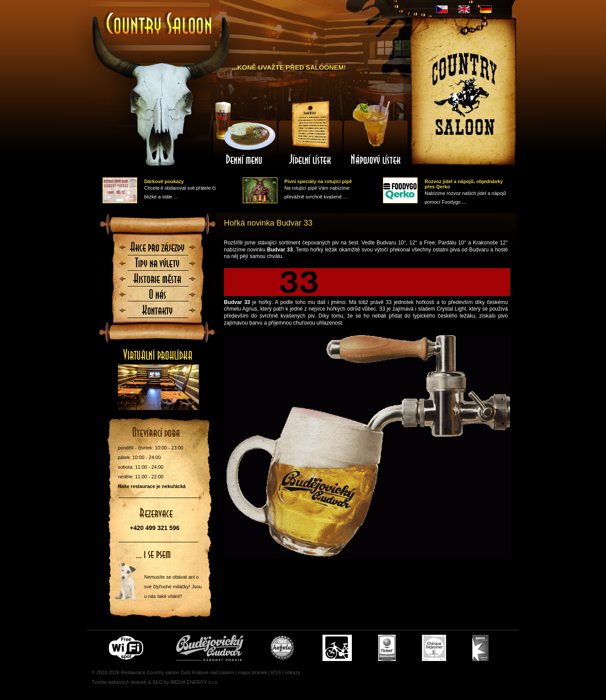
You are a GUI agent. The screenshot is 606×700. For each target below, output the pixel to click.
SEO (158, 682)
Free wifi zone (127, 648)
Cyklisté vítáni (337, 648)
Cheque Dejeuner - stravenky (434, 648)
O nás (158, 297)
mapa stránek (253, 672)
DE (486, 9)
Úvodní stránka (159, 24)
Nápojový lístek (376, 133)
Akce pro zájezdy (158, 250)
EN (464, 9)
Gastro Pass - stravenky (480, 648)
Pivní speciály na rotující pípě (318, 181)
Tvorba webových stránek (119, 682)
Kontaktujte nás (158, 313)
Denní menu (245, 133)
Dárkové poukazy (164, 181)
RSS (276, 672)
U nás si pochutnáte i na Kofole (283, 648)
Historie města (158, 281)
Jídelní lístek (310, 133)
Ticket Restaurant (387, 648)
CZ (442, 9)
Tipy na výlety (158, 265)
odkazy (292, 672)
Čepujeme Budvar (210, 648)
